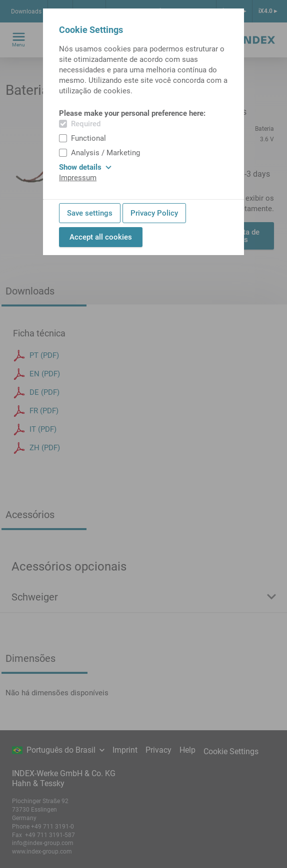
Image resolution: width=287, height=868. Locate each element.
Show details (85, 167)
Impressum (78, 178)
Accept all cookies (101, 237)
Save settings (90, 213)
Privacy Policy (154, 213)
